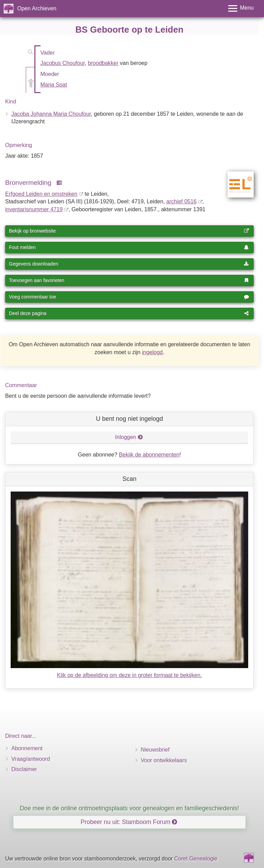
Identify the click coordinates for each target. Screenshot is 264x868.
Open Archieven (37, 8)
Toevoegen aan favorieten (129, 280)
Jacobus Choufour (63, 63)
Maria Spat (54, 85)
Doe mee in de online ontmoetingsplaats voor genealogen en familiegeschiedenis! (130, 808)
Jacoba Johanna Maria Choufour (51, 114)
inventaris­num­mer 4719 (34, 209)
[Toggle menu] (241, 8)
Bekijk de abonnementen (149, 455)
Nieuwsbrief (155, 750)
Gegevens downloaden (129, 264)
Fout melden (129, 247)
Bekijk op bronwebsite (129, 231)
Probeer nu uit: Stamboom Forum (129, 822)
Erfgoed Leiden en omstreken (41, 194)
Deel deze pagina (129, 313)
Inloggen (129, 437)
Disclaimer (24, 769)
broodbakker (103, 63)
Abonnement (27, 748)
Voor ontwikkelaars (164, 760)
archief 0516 (181, 201)
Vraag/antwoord (31, 759)
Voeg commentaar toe (129, 297)
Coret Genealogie (196, 859)
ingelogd (152, 352)
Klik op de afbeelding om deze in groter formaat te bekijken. (130, 675)
